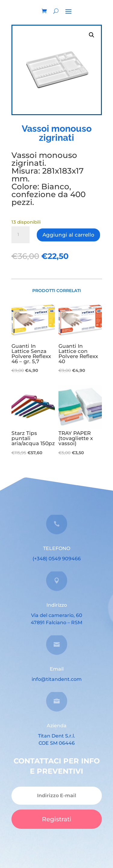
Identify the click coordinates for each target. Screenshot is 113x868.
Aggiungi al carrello (68, 235)
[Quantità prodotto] (20, 235)
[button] (92, 35)
